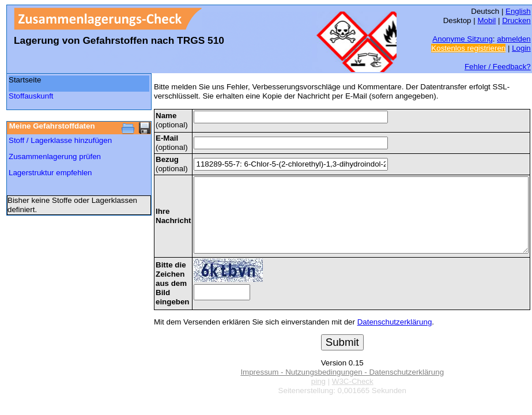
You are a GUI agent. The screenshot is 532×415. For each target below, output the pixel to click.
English (518, 11)
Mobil (486, 20)
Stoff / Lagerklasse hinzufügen (60, 140)
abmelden (514, 39)
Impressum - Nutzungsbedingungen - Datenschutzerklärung (342, 372)
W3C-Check (353, 381)
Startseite (25, 80)
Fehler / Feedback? (498, 67)
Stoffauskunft (31, 96)
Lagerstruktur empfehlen (50, 173)
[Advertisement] (64, 249)
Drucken (516, 20)
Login (521, 48)
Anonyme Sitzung (462, 39)
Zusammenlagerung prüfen (55, 156)
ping (318, 381)
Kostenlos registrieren (468, 48)
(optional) (172, 120)
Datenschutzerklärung (395, 322)
